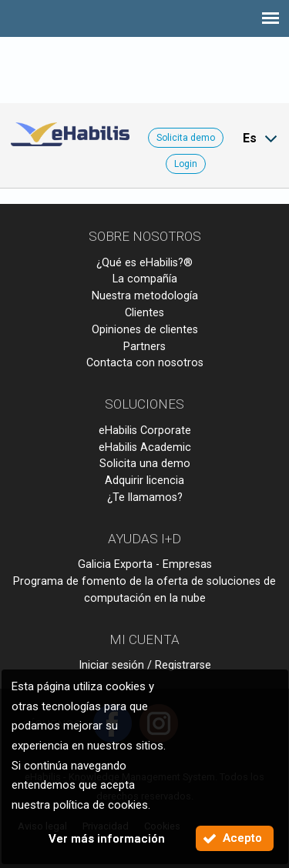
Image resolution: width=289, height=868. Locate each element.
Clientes (144, 313)
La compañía (145, 279)
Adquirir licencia (144, 481)
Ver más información (107, 839)
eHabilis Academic (145, 447)
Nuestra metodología (145, 296)
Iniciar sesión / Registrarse (145, 665)
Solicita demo (186, 138)
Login (186, 164)
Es (250, 138)
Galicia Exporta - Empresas (145, 564)
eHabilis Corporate (145, 431)
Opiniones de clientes (145, 330)
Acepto (242, 838)
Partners (144, 347)
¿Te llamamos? (145, 497)
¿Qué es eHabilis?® (144, 263)
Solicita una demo (145, 464)
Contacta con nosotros (145, 363)
